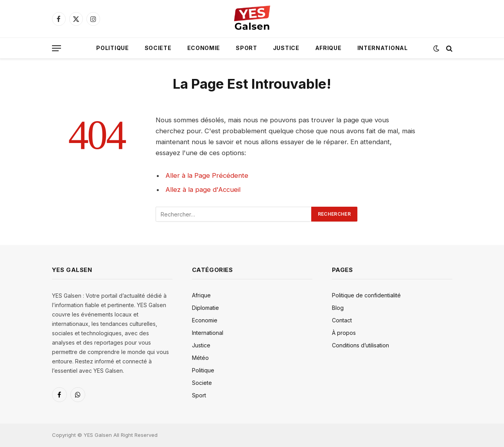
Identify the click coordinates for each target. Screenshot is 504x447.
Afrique (328, 48)
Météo (200, 358)
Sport (247, 48)
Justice (286, 48)
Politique (112, 48)
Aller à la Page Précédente (207, 175)
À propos (344, 333)
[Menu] (56, 48)
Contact (342, 320)
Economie (204, 48)
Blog (338, 308)
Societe (158, 48)
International (383, 48)
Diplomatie (205, 308)
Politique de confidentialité (366, 295)
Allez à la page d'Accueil (203, 190)
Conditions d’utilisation (361, 345)
